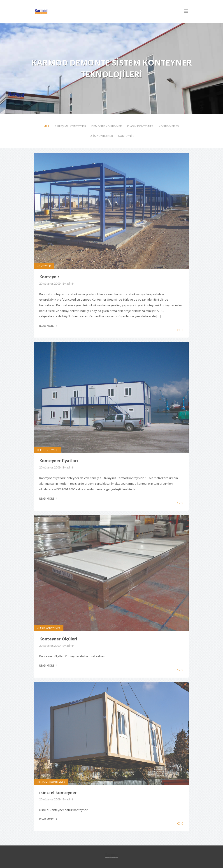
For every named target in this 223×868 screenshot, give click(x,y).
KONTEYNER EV (169, 126)
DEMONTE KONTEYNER (107, 126)
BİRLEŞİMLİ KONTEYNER (70, 126)
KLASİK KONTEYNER (140, 126)
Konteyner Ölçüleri (58, 639)
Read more (49, 326)
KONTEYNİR (126, 136)
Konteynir (49, 277)
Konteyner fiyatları (59, 461)
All (47, 126)
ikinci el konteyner (58, 793)
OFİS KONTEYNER (101, 136)
